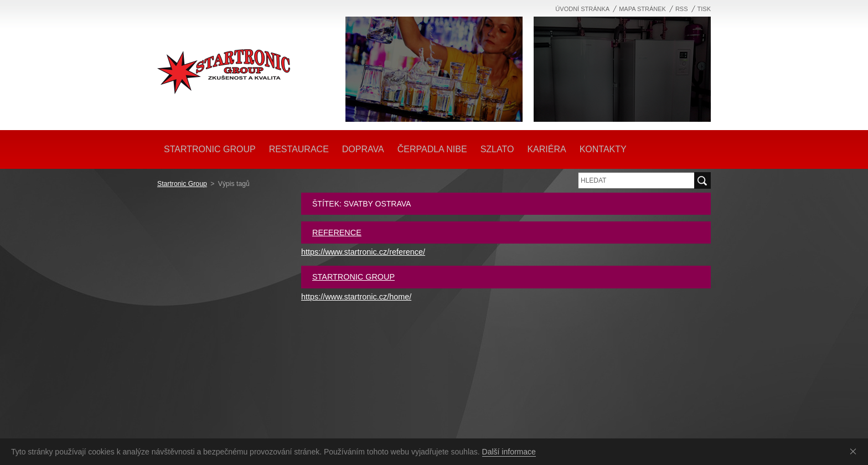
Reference (337, 232)
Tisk (704, 9)
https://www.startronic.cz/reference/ (363, 252)
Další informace (509, 452)
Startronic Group (182, 184)
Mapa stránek (642, 9)
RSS (682, 9)
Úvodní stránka (582, 9)
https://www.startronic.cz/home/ (356, 297)
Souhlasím (855, 451)
